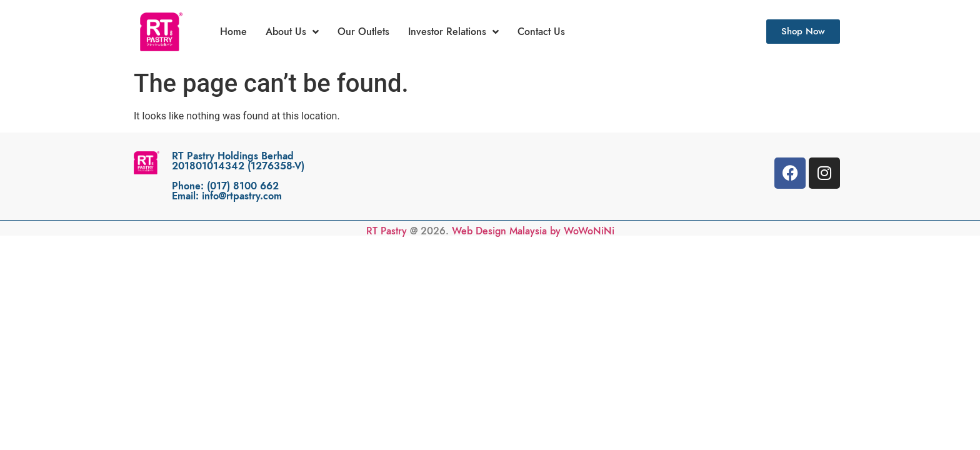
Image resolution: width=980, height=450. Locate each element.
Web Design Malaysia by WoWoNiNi (533, 231)
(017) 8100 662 (243, 186)
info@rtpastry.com (242, 196)
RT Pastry (387, 231)
